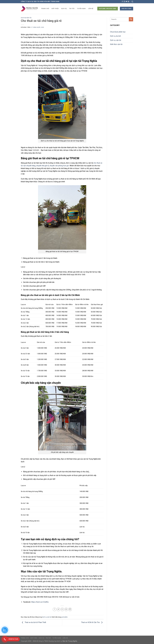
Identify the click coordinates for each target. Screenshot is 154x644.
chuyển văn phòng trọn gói (59, 166)
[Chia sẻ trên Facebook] (54, 609)
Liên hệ (91, 9)
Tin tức (72, 9)
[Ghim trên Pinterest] (66, 609)
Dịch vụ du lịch (115, 36)
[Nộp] (131, 19)
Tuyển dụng (81, 9)
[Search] (132, 2)
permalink (64, 617)
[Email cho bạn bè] (62, 609)
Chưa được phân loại (118, 32)
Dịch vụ (64, 9)
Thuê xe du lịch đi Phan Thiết (33, 622)
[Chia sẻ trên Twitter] (58, 609)
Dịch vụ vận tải (26, 18)
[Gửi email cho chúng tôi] (128, 2)
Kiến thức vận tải (116, 44)
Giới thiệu (55, 9)
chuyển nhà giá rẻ (42, 166)
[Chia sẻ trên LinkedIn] (70, 609)
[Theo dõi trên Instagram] (124, 2)
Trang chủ (45, 9)
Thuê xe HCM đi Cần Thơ (92, 622)
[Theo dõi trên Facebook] (122, 2)
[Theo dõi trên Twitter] (126, 2)
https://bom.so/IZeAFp (40, 602)
